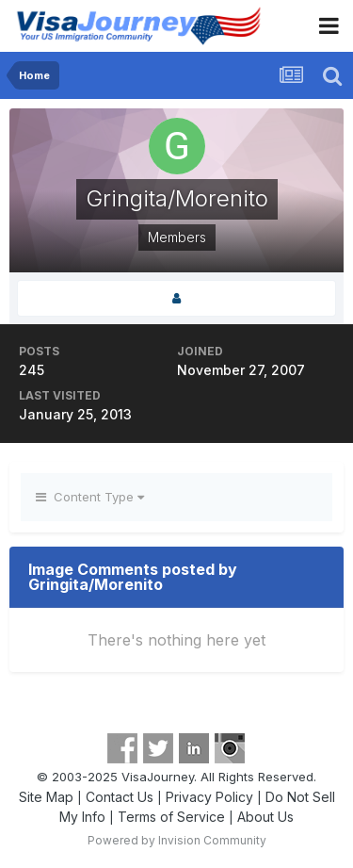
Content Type (90, 497)
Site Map (46, 797)
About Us (265, 817)
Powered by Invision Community (177, 840)
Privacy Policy (209, 797)
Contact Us (120, 797)
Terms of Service (171, 817)
